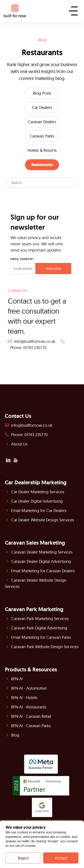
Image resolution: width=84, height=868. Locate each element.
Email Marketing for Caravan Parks (38, 637)
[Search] (42, 183)
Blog (12, 735)
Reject (23, 858)
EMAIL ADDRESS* (22, 259)
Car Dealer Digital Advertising (34, 501)
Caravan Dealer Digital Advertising (38, 561)
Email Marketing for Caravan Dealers (40, 571)
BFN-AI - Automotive (26, 688)
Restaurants (42, 165)
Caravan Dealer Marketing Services (39, 552)
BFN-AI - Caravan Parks (28, 726)
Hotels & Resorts (42, 150)
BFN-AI (14, 679)
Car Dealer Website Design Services (40, 520)
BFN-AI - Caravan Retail (28, 716)
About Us (16, 444)
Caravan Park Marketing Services (37, 619)
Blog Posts (42, 93)
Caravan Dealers (42, 122)
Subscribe (53, 269)
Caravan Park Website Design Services (42, 647)
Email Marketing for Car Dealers (36, 511)
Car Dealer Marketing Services (35, 492)
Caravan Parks (42, 136)
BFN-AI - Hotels (21, 698)
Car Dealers (42, 107)
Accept (61, 858)
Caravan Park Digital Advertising (36, 628)
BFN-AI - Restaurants (26, 707)
